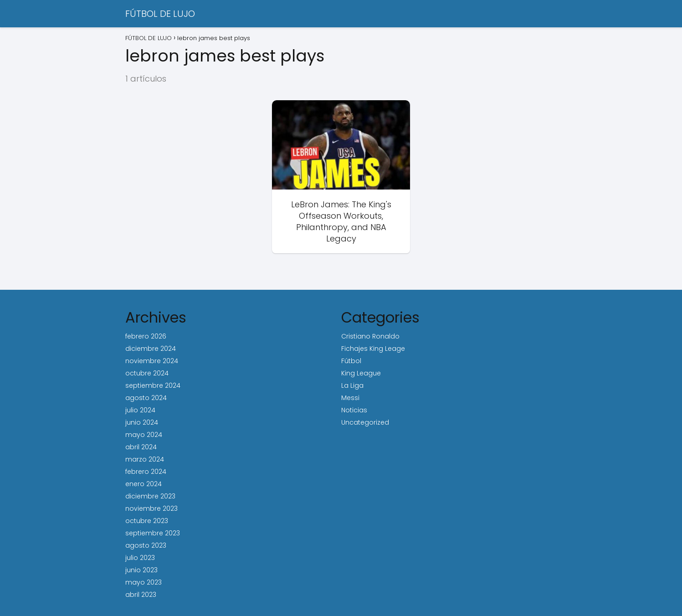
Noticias (354, 410)
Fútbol (351, 361)
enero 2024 (144, 484)
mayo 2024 (144, 435)
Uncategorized (365, 422)
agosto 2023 (146, 545)
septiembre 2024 (153, 385)
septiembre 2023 (153, 533)
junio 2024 (142, 422)
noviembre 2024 (152, 361)
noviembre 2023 (151, 508)
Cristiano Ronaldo (370, 336)
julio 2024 (140, 410)
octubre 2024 (147, 373)
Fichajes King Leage (373, 349)
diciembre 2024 (151, 349)
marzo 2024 (145, 459)
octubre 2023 (147, 521)
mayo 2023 (144, 582)
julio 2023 (140, 558)
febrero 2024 (146, 472)
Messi (350, 398)
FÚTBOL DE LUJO (160, 14)
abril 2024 (141, 447)
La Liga (352, 385)
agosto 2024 (146, 398)
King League (361, 373)
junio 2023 (141, 570)
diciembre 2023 (150, 496)
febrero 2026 (146, 336)
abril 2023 (141, 595)
